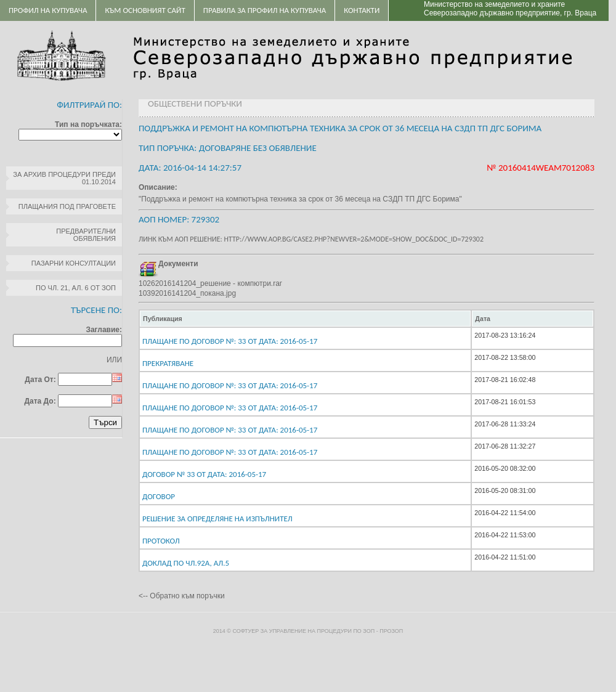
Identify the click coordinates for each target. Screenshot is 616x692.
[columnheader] (305, 319)
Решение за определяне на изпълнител (217, 519)
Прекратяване (168, 363)
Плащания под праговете (67, 206)
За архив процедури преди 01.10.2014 (64, 178)
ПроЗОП (391, 631)
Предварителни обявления (86, 235)
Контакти (362, 10)
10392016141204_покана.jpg (187, 293)
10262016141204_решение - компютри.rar (210, 283)
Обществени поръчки (195, 104)
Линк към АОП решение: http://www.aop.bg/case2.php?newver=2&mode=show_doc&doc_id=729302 (311, 239)
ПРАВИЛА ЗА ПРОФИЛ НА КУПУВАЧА (265, 10)
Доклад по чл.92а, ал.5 (186, 563)
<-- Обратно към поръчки (182, 596)
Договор (159, 496)
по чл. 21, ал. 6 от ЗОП (76, 288)
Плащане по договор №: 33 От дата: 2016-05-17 (230, 341)
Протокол (161, 541)
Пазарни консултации (74, 263)
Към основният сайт (145, 10)
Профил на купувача (48, 10)
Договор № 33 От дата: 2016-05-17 (204, 474)
